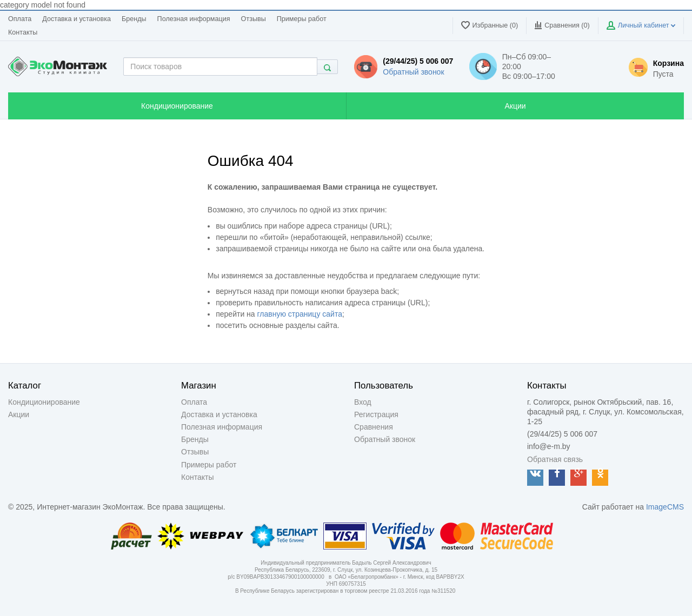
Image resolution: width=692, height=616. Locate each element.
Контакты (23, 32)
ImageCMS (665, 507)
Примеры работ (302, 19)
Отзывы (254, 19)
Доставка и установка (76, 19)
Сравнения (374, 427)
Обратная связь (555, 459)
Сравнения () (562, 25)
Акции (19, 414)
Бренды (134, 19)
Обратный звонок (413, 72)
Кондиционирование (44, 402)
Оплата (20, 19)
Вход (363, 402)
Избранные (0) (490, 25)
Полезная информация (194, 19)
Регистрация (376, 414)
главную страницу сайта (300, 314)
